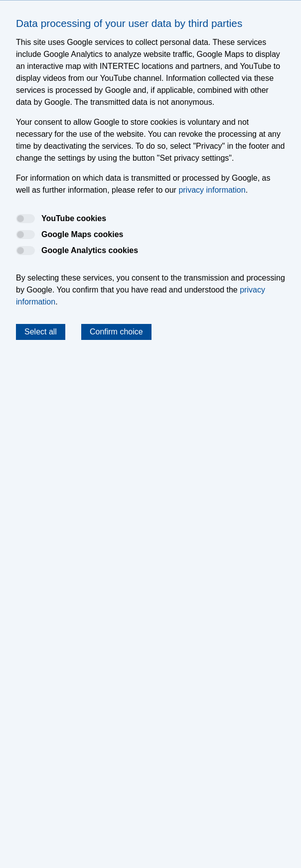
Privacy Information (184, 750)
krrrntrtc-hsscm (111, 280)
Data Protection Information (122, 305)
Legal (50, 750)
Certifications (91, 750)
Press (132, 750)
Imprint (20, 750)
